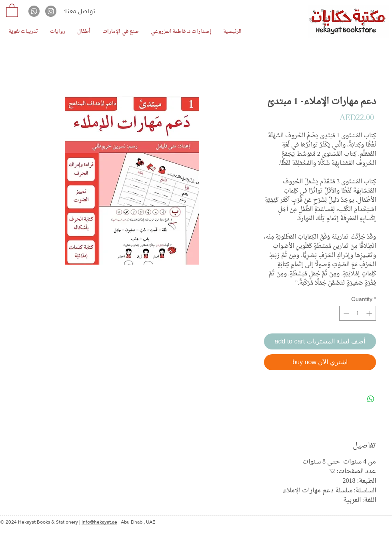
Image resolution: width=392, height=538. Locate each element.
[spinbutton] (358, 313)
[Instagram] (51, 11)
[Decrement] (345, 313)
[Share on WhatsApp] (371, 399)
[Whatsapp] (34, 11)
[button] (12, 10)
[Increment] (370, 313)
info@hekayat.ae (99, 522)
